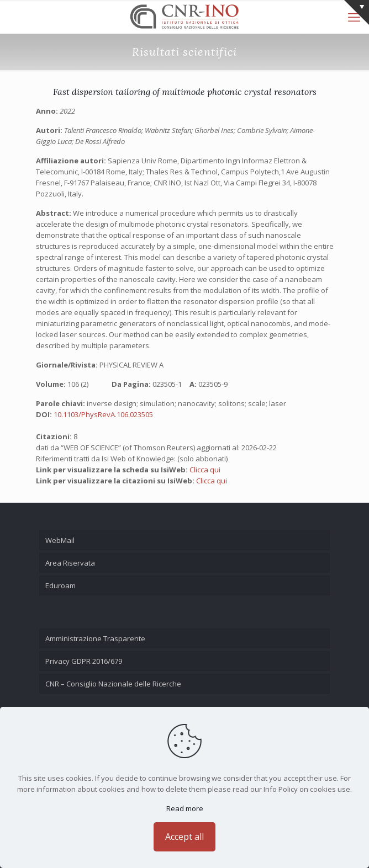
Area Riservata (70, 563)
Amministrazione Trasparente (95, 638)
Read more (185, 808)
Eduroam (60, 585)
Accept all (184, 837)
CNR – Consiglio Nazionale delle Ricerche (113, 684)
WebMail (60, 540)
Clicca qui (205, 470)
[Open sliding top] (357, 12)
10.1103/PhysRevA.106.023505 (103, 414)
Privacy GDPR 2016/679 (84, 661)
